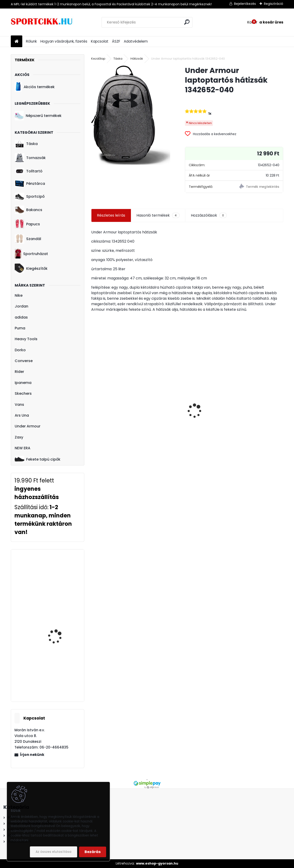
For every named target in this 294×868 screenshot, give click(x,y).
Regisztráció (274, 4)
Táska (26, 144)
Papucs (27, 224)
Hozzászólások (209, 215)
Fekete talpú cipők (38, 459)
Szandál (28, 239)
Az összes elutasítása (54, 852)
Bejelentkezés (245, 4)
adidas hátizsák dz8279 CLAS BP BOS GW (61, 613)
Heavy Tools (26, 339)
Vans (19, 405)
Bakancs (28, 210)
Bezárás (93, 852)
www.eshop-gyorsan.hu (157, 863)
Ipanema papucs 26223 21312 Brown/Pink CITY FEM (61, 576)
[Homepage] (17, 42)
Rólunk (31, 41)
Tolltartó (29, 171)
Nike (19, 295)
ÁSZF (116, 41)
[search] (187, 22)
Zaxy (19, 437)
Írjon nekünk (32, 755)
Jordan (21, 306)
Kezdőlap (98, 59)
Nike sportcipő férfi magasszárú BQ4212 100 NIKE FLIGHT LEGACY (61, 677)
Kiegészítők (31, 268)
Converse (24, 361)
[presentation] (94, 403)
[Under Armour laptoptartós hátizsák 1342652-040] (131, 115)
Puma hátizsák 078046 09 (118, 428)
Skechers (23, 393)
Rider (19, 372)
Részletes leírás (111, 215)
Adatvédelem (136, 41)
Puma (20, 328)
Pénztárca (30, 183)
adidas (21, 317)
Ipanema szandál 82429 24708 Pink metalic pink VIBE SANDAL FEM (250, 414)
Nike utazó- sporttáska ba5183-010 (181, 424)
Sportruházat (31, 254)
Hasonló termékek (158, 215)
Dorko (20, 350)
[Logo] (42, 22)
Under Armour (28, 426)
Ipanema (23, 383)
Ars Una (22, 415)
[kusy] (105, 456)
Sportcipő (30, 197)
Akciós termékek (35, 87)
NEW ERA (23, 448)
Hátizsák (137, 59)
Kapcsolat (100, 41)
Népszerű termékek (38, 116)
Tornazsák (30, 158)
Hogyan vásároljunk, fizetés (64, 41)
